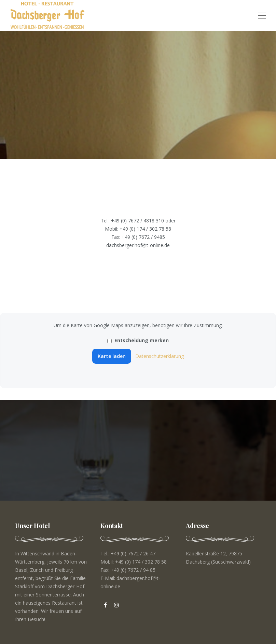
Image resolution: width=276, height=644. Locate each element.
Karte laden (112, 356)
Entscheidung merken (138, 340)
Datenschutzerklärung (160, 356)
